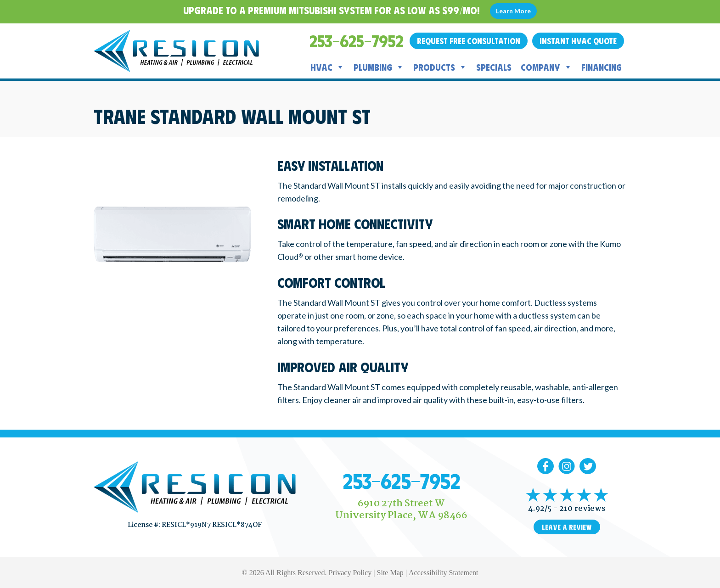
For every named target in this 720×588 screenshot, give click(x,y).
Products (440, 67)
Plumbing (379, 67)
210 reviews (582, 509)
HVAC (327, 67)
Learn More (513, 11)
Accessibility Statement (444, 573)
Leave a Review (567, 527)
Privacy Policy (350, 573)
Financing (602, 67)
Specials (494, 67)
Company (546, 67)
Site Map (390, 573)
